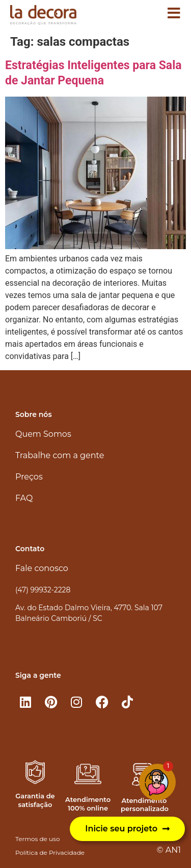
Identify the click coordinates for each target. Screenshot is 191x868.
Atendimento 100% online (88, 804)
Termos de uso (37, 839)
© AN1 (169, 850)
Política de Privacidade (50, 852)
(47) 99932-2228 (43, 590)
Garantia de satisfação (35, 800)
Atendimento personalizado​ (145, 805)
